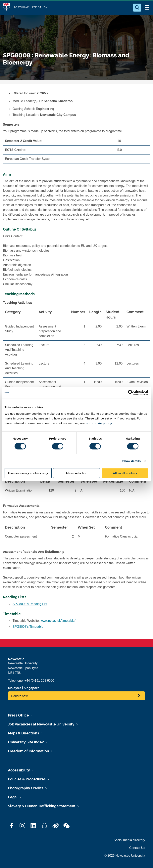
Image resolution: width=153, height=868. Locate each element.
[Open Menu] (147, 8)
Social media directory (129, 840)
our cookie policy (99, 423)
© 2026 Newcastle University (125, 856)
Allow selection (76, 473)
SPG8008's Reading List (30, 604)
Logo (6, 7)
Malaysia (15, 688)
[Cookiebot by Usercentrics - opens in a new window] (131, 393)
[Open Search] (137, 8)
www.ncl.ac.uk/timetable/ (58, 621)
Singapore (32, 688)
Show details (132, 461)
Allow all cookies (125, 473)
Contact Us (137, 848)
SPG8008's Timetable (28, 627)
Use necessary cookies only (28, 473)
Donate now (20, 696)
